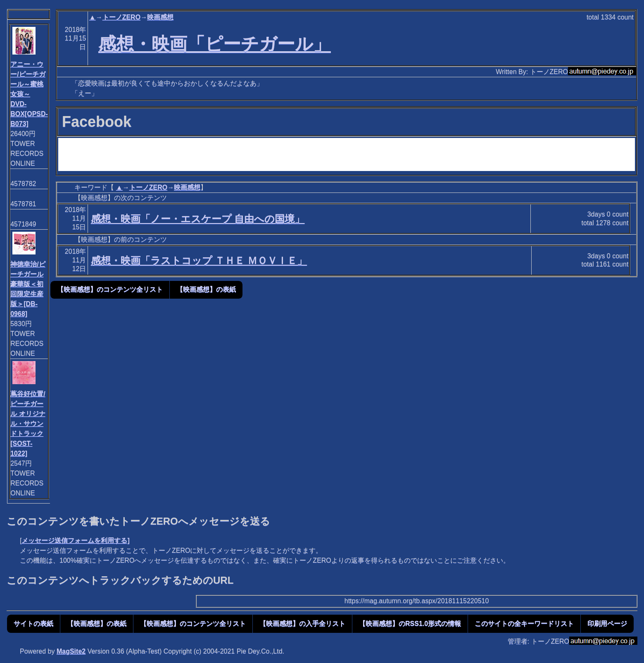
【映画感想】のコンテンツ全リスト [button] (110, 289)
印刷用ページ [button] (607, 624)
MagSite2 (71, 651)
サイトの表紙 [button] (33, 624)
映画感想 (160, 17)
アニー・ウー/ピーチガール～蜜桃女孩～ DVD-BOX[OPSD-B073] (29, 94)
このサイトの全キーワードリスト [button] (524, 624)
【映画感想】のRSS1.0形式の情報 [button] (410, 624)
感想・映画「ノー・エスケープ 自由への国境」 (198, 219)
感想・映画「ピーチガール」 (215, 44)
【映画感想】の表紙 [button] (206, 289)
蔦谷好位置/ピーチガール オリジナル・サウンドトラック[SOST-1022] (28, 424)
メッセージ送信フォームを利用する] (75, 541)
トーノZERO (121, 17)
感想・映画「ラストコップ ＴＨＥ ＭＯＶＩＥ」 (199, 260)
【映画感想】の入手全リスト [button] (302, 624)
